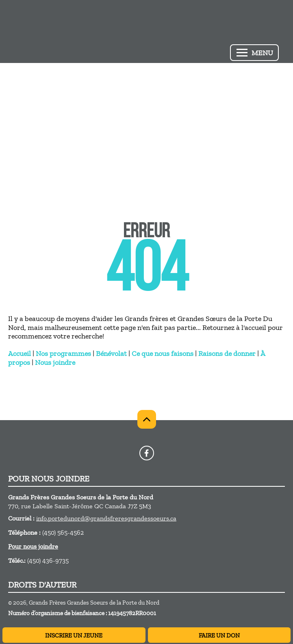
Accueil (20, 353)
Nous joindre (55, 362)
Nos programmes (63, 353)
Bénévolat (111, 353)
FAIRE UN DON (219, 635)
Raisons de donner (227, 353)
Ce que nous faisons (163, 353)
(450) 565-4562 (63, 532)
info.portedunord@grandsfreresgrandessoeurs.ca (106, 518)
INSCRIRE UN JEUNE (74, 635)
